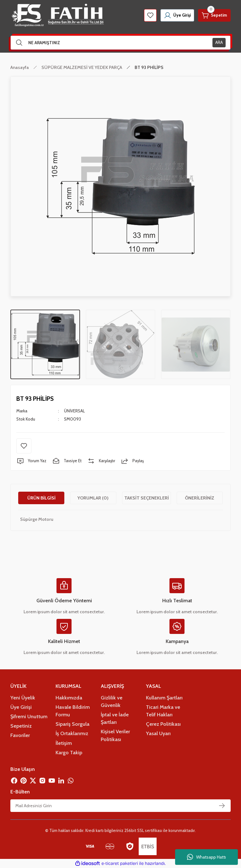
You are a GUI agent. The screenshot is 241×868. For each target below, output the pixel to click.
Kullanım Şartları (164, 698)
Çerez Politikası (163, 724)
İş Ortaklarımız (72, 733)
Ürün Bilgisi (41, 498)
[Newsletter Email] (120, 806)
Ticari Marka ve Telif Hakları (163, 711)
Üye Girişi (21, 707)
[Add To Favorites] (24, 446)
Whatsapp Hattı (206, 857)
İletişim (64, 743)
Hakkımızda (69, 698)
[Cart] (214, 15)
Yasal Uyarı (158, 733)
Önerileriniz (200, 498)
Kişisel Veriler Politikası (115, 735)
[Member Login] (175, 15)
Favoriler (20, 735)
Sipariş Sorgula (72, 724)
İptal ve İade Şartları (115, 718)
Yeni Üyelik (23, 698)
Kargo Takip (69, 752)
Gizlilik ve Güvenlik (112, 701)
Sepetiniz (21, 726)
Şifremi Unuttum (29, 716)
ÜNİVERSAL (74, 411)
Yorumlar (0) (93, 498)
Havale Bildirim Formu (73, 711)
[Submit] (222, 806)
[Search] (120, 43)
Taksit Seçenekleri (147, 498)
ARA (219, 42)
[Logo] (57, 15)
